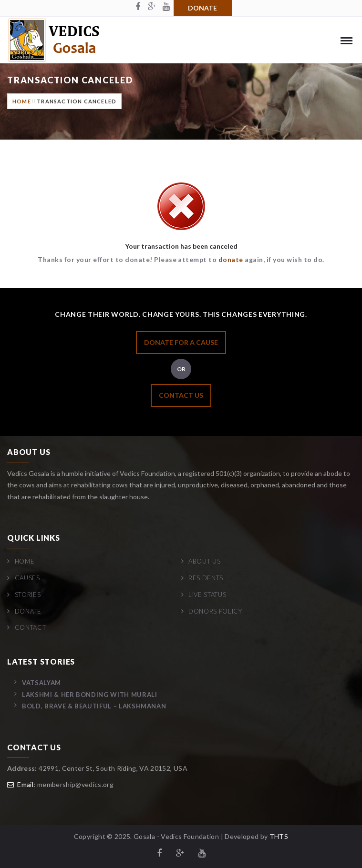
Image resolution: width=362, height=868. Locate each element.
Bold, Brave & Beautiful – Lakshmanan (94, 706)
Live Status (207, 595)
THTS (279, 836)
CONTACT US (181, 395)
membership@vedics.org (75, 784)
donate (231, 259)
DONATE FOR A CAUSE (181, 342)
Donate (202, 8)
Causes (27, 578)
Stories (28, 595)
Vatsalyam (41, 683)
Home (22, 101)
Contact (31, 627)
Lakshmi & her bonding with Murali (89, 695)
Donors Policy (215, 611)
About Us (204, 561)
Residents (206, 578)
